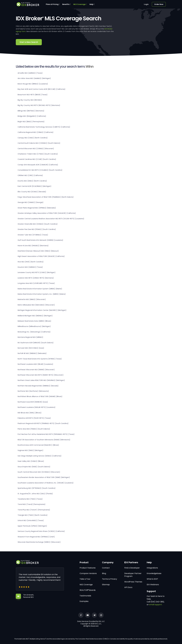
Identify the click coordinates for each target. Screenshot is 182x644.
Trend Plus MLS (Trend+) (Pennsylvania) (34, 510)
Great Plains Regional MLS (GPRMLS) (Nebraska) (37, 208)
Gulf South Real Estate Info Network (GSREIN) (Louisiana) (40, 240)
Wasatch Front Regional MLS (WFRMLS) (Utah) (36, 537)
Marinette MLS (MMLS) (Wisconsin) (32, 299)
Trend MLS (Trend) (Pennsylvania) (32, 504)
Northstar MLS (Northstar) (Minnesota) (33, 391)
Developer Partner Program (133, 575)
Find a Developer (132, 568)
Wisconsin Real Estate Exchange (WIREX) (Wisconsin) (39, 542)
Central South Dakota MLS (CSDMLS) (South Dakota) (39, 143)
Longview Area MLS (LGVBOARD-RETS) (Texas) (36, 283)
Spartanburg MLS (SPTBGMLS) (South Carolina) (37, 488)
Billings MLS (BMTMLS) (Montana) (31, 111)
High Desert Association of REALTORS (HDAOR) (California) (41, 256)
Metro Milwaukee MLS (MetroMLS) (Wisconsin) (36, 305)
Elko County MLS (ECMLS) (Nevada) (32, 192)
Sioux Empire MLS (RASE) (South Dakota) (34, 467)
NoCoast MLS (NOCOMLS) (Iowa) (31, 348)
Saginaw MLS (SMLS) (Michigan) (30, 450)
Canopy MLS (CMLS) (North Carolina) (33, 138)
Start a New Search (29, 42)
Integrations (152, 568)
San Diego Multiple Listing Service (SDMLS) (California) (40, 456)
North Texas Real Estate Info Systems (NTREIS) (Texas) (40, 359)
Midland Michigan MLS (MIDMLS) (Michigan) (35, 316)
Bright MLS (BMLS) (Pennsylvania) (31, 122)
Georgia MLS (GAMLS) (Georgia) (31, 202)
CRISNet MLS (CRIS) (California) (30, 175)
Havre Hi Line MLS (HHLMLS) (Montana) (33, 246)
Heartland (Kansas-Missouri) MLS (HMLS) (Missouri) (38, 251)
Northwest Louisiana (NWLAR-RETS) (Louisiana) (37, 407)
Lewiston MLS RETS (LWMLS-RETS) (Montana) (36, 278)
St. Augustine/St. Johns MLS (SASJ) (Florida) (35, 494)
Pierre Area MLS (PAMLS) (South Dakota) (34, 429)
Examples (84, 601)
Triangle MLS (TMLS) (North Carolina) (33, 515)
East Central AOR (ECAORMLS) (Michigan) (34, 186)
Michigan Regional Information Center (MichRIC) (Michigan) (42, 310)
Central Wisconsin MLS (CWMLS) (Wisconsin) (36, 149)
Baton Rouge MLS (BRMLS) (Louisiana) (33, 84)
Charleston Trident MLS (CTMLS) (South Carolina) (38, 154)
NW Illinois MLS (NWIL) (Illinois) (30, 413)
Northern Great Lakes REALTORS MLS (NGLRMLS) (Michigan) (41, 380)
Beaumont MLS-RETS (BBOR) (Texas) (33, 95)
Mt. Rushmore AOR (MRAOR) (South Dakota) (36, 343)
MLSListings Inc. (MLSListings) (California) (34, 332)
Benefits (66, 4)
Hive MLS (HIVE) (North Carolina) (31, 262)
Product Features (88, 568)
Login (146, 4)
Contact (106, 568)
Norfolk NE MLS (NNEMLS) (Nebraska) (32, 353)
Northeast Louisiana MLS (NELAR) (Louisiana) (35, 364)
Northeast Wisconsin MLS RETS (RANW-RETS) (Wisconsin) (41, 375)
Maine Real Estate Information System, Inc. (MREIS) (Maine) (42, 294)
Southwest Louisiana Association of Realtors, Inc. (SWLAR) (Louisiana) (46, 483)
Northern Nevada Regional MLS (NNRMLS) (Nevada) (38, 386)
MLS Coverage (79, 4)
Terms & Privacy (110, 579)
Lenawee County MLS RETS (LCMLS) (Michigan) (37, 272)
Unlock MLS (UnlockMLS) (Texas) (31, 520)
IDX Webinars (153, 585)
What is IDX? (152, 579)
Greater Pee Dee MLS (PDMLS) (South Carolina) (37, 229)
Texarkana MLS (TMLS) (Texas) (30, 499)
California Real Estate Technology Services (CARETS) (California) (44, 127)
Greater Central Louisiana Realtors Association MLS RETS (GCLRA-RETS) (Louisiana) (51, 219)
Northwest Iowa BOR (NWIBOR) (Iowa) (33, 402)
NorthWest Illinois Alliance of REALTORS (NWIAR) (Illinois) (40, 396)
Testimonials (85, 596)
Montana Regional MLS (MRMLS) (30, 337)
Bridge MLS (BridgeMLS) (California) (32, 116)
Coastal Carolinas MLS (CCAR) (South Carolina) (37, 159)
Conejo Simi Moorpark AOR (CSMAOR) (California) (38, 165)
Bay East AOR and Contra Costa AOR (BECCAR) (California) (41, 89)
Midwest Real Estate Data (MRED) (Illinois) (34, 321)
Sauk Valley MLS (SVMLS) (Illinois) (31, 461)
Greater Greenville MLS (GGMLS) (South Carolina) (38, 224)
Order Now (159, 4)
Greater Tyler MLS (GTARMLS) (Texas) (33, 235)
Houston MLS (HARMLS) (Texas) (30, 267)
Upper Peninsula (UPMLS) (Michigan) (32, 526)
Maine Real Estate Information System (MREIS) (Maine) (40, 289)
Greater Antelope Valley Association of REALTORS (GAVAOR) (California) (47, 213)
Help (91, 4)
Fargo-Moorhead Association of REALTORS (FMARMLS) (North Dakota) (46, 197)
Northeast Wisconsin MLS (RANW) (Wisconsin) (36, 370)
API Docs (128, 587)
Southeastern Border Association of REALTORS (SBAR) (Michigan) (44, 477)
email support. (156, 605)
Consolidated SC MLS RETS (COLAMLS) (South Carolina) (40, 170)
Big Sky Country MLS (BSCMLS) (30, 100)
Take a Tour (85, 579)
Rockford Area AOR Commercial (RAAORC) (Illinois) (38, 445)
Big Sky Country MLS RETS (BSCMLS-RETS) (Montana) (39, 105)
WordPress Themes (133, 582)
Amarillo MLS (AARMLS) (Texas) (30, 73)
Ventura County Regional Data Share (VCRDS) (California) (41, 531)
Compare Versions (88, 573)
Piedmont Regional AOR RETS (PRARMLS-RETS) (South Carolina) (43, 423)
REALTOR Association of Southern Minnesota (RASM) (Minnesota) (44, 440)
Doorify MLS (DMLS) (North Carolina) (32, 181)
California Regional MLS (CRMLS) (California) (36, 132)
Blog (104, 573)
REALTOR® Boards (88, 590)
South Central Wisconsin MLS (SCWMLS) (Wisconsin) (39, 472)
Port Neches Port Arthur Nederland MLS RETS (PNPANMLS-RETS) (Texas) (46, 434)
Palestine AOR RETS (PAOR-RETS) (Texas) (34, 418)
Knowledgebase (154, 573)
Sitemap (106, 585)
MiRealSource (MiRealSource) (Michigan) (34, 326)
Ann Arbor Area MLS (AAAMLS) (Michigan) (34, 78)
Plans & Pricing (52, 4)
